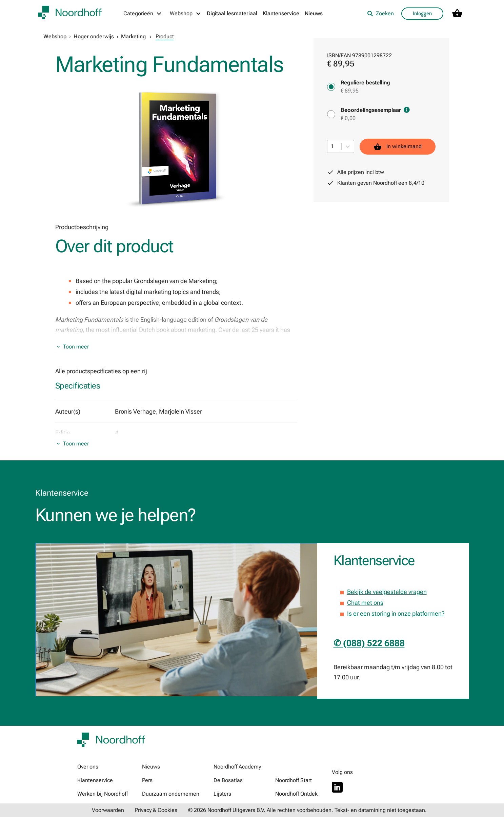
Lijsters (222, 794)
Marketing (133, 36)
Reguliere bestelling (365, 83)
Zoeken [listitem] (380, 13)
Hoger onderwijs (94, 36)
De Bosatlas (228, 780)
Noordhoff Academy (237, 767)
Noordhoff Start (294, 780)
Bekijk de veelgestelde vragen (387, 592)
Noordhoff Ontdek (296, 794)
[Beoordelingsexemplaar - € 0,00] (331, 114)
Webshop (55, 36)
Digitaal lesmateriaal (232, 13)
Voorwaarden (108, 810)
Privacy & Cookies (156, 810)
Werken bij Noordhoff (103, 794)
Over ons (88, 767)
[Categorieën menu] (143, 14)
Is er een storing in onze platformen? (396, 613)
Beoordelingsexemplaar (375, 110)
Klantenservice (281, 13)
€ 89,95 (350, 91)
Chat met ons (365, 603)
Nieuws (314, 13)
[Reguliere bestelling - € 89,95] (331, 87)
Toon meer (76, 347)
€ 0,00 (348, 118)
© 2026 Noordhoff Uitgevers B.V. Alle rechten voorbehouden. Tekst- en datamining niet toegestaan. (307, 810)
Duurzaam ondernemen (171, 794)
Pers (147, 780)
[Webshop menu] (186, 14)
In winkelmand (398, 147)
